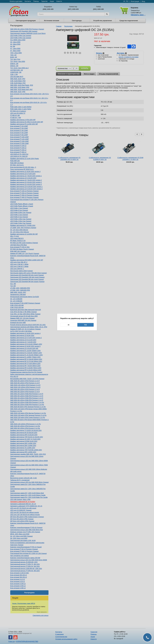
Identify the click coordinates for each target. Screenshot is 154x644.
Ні (69, 325)
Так (85, 325)
